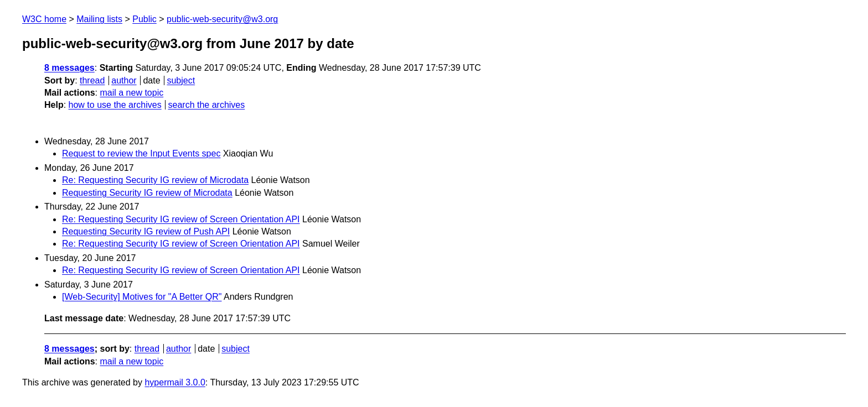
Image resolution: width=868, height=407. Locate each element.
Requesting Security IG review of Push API (146, 231)
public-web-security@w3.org (222, 19)
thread (92, 80)
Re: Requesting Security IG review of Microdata (155, 180)
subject (181, 80)
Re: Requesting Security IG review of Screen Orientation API (181, 219)
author (124, 80)
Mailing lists (99, 19)
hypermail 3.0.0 (175, 382)
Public (144, 19)
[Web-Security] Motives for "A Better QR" (142, 297)
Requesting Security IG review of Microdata (147, 193)
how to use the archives (115, 105)
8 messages (69, 68)
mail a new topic (131, 93)
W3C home (44, 19)
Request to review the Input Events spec (141, 153)
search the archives (207, 105)
